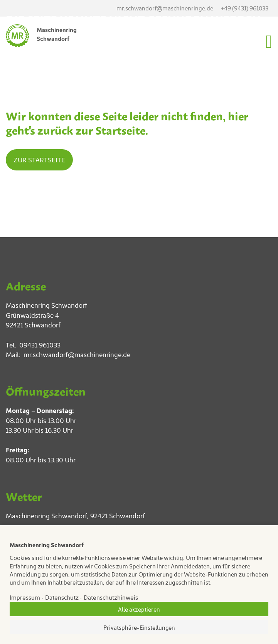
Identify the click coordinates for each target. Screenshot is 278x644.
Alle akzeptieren (139, 609)
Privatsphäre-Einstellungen (139, 627)
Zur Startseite (39, 160)
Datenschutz (62, 597)
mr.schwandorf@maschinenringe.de (77, 354)
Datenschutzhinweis (111, 597)
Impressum (25, 597)
